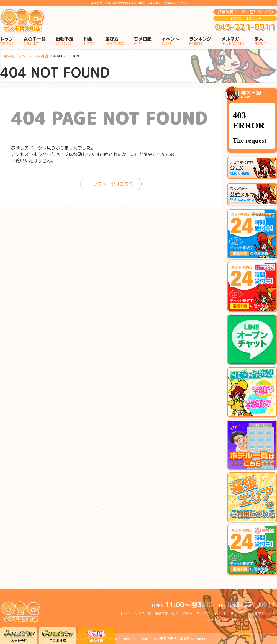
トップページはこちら (111, 184)
